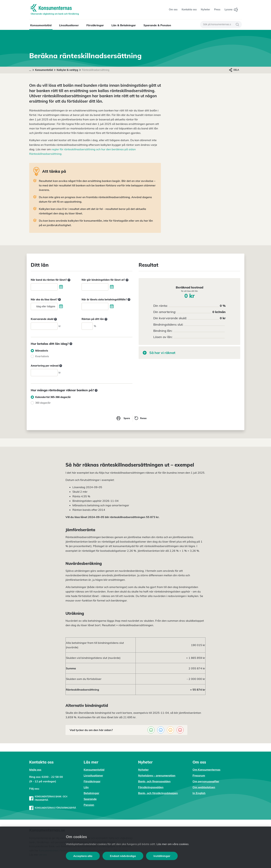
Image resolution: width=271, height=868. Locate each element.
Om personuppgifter (206, 781)
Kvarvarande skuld (42, 319)
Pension (89, 805)
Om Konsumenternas (206, 770)
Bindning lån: (163, 331)
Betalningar (91, 793)
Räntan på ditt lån (93, 319)
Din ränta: (160, 306)
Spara (127, 418)
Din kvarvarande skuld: (170, 318)
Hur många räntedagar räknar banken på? (62, 390)
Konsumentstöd (41, 25)
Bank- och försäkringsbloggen (158, 793)
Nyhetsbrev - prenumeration (157, 775)
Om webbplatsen (204, 787)
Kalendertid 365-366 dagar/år (53, 397)
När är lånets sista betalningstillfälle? (104, 300)
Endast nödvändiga (123, 856)
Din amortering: (165, 312)
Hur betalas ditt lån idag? (50, 344)
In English (199, 793)
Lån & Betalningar (124, 25)
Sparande (90, 799)
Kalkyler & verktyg (67, 70)
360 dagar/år (43, 403)
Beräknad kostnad (190, 289)
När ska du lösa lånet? (44, 300)
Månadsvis (42, 351)
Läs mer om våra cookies (173, 844)
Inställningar (162, 856)
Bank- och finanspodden (154, 781)
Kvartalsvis (42, 356)
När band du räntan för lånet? (49, 280)
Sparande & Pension (157, 25)
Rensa (143, 418)
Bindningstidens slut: (168, 324)
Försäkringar (95, 25)
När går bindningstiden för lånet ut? (103, 280)
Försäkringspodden (151, 787)
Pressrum (199, 775)
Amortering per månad (45, 366)
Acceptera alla (83, 856)
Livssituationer (69, 25)
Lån (86, 787)
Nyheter (143, 770)
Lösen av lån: (163, 337)
